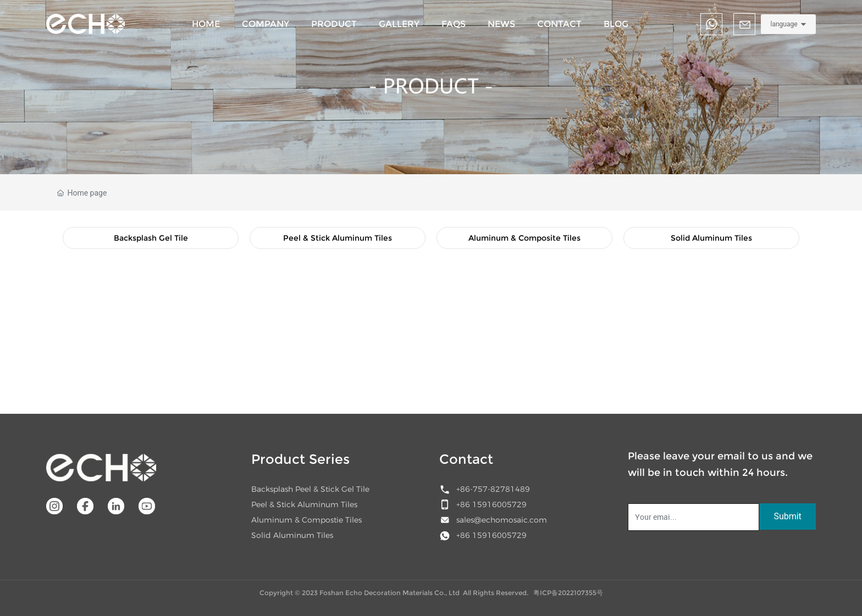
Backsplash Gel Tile (151, 238)
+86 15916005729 (491, 504)
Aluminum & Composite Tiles (524, 238)
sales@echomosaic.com (502, 520)
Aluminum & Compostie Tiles (306, 520)
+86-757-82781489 (493, 489)
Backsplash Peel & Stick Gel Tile (310, 489)
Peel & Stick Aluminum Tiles (338, 238)
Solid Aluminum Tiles (711, 238)
